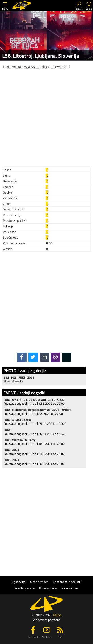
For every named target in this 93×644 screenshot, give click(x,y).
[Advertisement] (46, 117)
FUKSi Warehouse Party (19, 440)
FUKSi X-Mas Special (18, 420)
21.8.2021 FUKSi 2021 (19, 377)
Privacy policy (48, 588)
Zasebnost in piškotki (67, 582)
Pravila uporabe (24, 588)
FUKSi (7, 430)
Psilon (57, 615)
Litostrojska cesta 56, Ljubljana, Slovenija (37, 67)
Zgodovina (19, 582)
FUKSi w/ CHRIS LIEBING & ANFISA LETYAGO (34, 400)
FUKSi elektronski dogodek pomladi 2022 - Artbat (37, 410)
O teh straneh (39, 582)
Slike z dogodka (13, 381)
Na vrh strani (70, 588)
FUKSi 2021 (11, 450)
